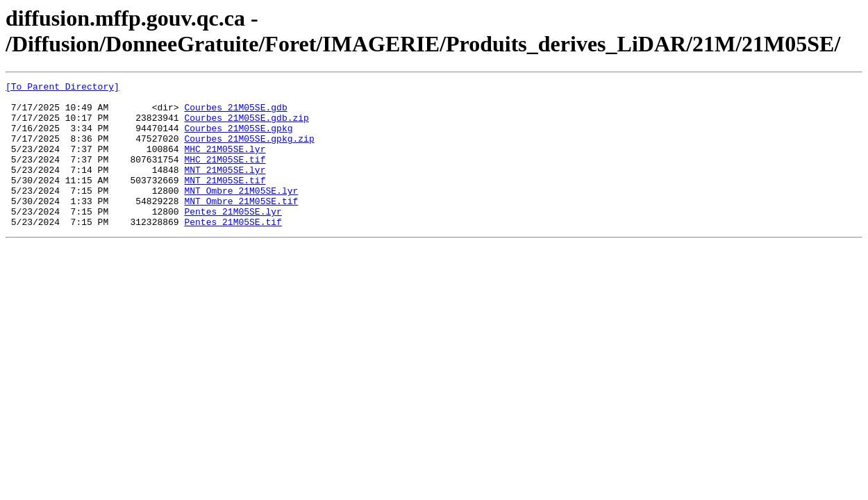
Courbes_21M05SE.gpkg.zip (249, 151)
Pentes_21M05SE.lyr (233, 238)
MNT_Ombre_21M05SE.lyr (241, 213)
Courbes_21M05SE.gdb (235, 113)
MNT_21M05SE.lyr (225, 188)
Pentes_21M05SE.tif (233, 251)
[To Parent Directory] (62, 88)
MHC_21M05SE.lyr (225, 163)
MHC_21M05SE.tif (225, 176)
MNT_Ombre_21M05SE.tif (241, 226)
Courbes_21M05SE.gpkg (238, 138)
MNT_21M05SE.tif (225, 201)
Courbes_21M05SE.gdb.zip (246, 126)
